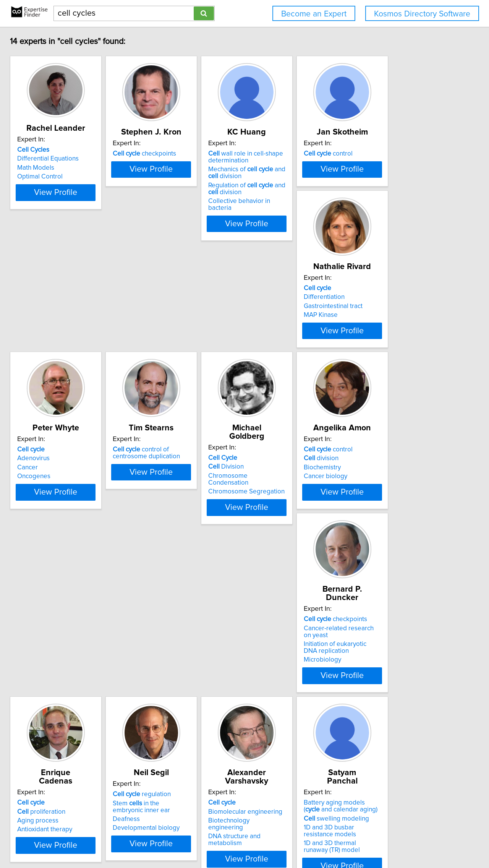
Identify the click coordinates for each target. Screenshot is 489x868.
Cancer (147, 370)
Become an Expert (314, 14)
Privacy (265, 840)
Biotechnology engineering (61, 751)
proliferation (276, 552)
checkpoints (169, 162)
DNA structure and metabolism (66, 760)
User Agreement (298, 840)
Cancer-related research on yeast (185, 552)
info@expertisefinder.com (201, 840)
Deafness (380, 568)
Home (244, 840)
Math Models (41, 176)
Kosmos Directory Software (422, 14)
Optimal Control (45, 185)
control (391, 162)
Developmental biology (400, 576)
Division (384, 361)
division (40, 552)
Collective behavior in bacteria (295, 209)
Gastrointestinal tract (52, 370)
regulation (395, 543)
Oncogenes (154, 379)
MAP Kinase (40, 379)
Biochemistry (41, 561)
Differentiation (43, 361)
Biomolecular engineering (60, 742)
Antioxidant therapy (279, 569)
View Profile (71, 222)
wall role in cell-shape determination (289, 165)
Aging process (272, 561)
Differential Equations (53, 167)
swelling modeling (170, 749)
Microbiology (156, 576)
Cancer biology (44, 569)
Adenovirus (153, 361)
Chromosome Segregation (405, 379)
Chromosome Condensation (407, 370)
